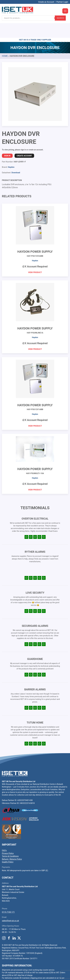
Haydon (11, 152)
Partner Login (62, 2)
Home (5, 41)
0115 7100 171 (8, 897)
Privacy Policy (8, 838)
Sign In (7, 140)
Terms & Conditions (10, 841)
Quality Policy (8, 847)
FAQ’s (4, 835)
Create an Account (46, 2)
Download (16, 157)
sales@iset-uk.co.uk (10, 905)
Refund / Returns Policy (12, 844)
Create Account (24, 140)
